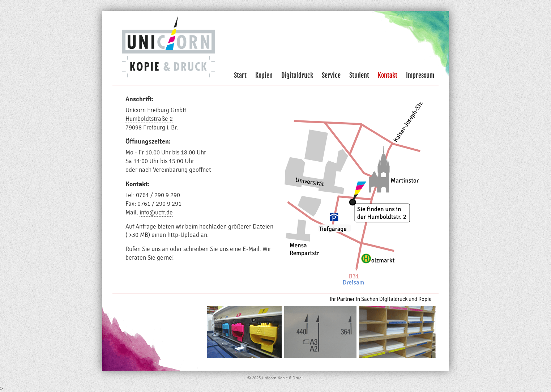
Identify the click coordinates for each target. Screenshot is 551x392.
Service (331, 75)
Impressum (420, 75)
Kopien (264, 75)
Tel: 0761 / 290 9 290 (153, 195)
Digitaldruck (297, 75)
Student (359, 75)
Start (240, 75)
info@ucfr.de (156, 213)
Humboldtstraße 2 (149, 119)
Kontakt (388, 75)
